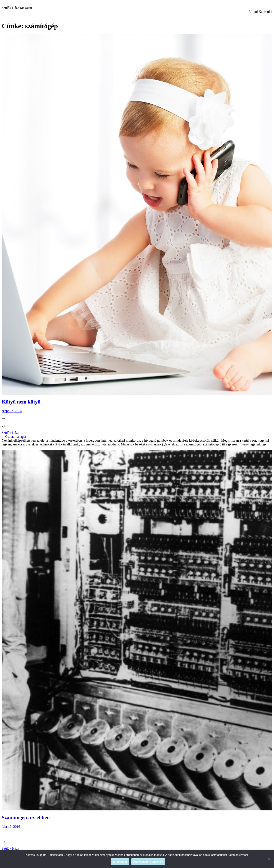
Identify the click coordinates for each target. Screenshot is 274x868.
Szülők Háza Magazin (17, 8)
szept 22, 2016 (12, 411)
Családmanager (16, 437)
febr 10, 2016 (11, 827)
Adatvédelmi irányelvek (148, 862)
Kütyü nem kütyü (21, 402)
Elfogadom (120, 862)
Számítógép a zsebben (26, 817)
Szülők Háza (10, 433)
